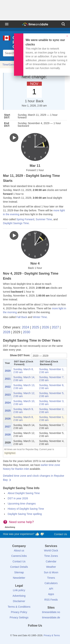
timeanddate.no (51, 612)
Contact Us (61, 534)
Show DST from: (20, 355)
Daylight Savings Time (16, 223)
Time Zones (51, 556)
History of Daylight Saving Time (26, 509)
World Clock (51, 550)
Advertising (19, 596)
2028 (7, 332)
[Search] (63, 24)
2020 (8, 371)
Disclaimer (19, 601)
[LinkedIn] (35, 632)
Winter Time (40, 317)
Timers (51, 578)
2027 (55, 327)
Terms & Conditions (19, 607)
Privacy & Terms (52, 635)
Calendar (51, 561)
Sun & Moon (51, 572)
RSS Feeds (51, 600)
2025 (35, 327)
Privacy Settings (19, 617)
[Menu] (7, 24)
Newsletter (19, 578)
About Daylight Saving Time (24, 493)
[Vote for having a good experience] (37, 534)
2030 (26, 332)
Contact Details (19, 567)
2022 (8, 387)
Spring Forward (25, 219)
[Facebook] (22, 632)
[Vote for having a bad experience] (42, 534)
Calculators (51, 583)
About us (19, 550)
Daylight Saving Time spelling (25, 514)
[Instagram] (41, 632)
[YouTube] (48, 632)
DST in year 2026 (18, 498)
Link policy (19, 590)
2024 (25, 327)
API (51, 589)
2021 (8, 379)
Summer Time (44, 219)
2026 (45, 327)
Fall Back (22, 317)
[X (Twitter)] (29, 632)
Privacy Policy (19, 612)
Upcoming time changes (22, 504)
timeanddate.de (51, 617)
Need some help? (21, 522)
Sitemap (19, 572)
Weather (51, 567)
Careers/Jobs (19, 556)
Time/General (10, 65)
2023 (8, 395)
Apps (51, 594)
